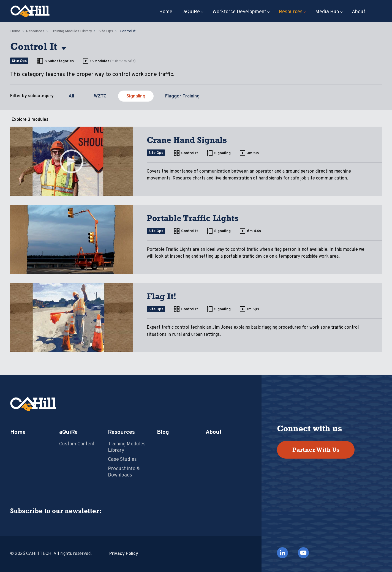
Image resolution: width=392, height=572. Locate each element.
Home (15, 31)
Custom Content (77, 444)
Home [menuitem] (166, 12)
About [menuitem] (359, 12)
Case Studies (122, 460)
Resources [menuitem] (291, 12)
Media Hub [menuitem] (327, 12)
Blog (163, 432)
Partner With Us (316, 450)
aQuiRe (68, 432)
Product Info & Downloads (124, 472)
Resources (35, 31)
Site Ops (106, 31)
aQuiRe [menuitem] (192, 12)
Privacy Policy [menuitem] (124, 554)
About (214, 432)
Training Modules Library (71, 31)
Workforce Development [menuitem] (239, 12)
